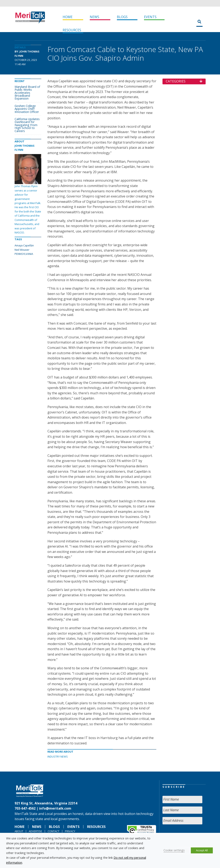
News (94, 17)
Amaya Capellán (24, 245)
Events (150, 17)
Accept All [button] (202, 850)
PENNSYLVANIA (24, 254)
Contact (54, 831)
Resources (72, 30)
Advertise (35, 831)
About (19, 831)
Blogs (122, 17)
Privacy (70, 831)
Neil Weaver (22, 250)
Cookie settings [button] (174, 850)
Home (68, 17)
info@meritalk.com (55, 808)
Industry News (58, 757)
